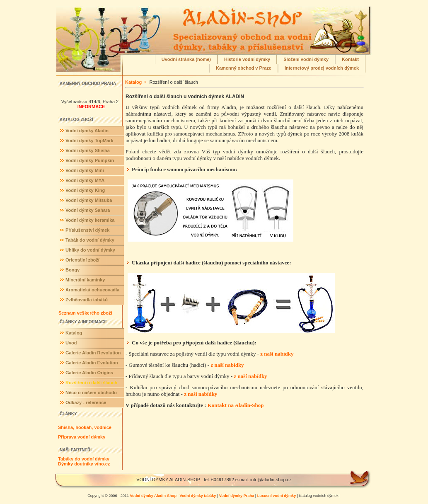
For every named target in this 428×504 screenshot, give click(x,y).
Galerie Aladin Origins (89, 373)
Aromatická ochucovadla (92, 290)
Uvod (71, 343)
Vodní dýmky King (85, 190)
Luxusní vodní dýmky (277, 496)
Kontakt (350, 59)
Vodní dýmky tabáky (198, 496)
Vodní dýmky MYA (85, 180)
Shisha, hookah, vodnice (85, 427)
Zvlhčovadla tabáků (87, 300)
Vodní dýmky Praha (237, 496)
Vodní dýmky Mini (85, 170)
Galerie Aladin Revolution (93, 353)
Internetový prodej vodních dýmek (322, 68)
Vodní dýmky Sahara (88, 210)
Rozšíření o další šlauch (91, 383)
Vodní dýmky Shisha (88, 150)
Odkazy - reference (86, 402)
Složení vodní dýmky (306, 59)
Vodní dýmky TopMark (89, 141)
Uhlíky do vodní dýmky (90, 250)
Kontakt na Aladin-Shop (236, 405)
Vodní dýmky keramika (90, 220)
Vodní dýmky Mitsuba (89, 200)
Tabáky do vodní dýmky (84, 459)
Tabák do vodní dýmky (90, 240)
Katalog (74, 333)
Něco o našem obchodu (91, 393)
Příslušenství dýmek (87, 230)
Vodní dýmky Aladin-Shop (153, 496)
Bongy (73, 270)
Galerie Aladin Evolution (92, 363)
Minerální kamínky (85, 280)
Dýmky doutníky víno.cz (84, 464)
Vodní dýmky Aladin (87, 131)
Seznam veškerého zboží (85, 313)
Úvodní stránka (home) (186, 59)
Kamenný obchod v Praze (244, 68)
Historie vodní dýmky (247, 59)
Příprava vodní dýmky (82, 437)
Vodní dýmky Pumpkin (90, 160)
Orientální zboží (82, 260)
